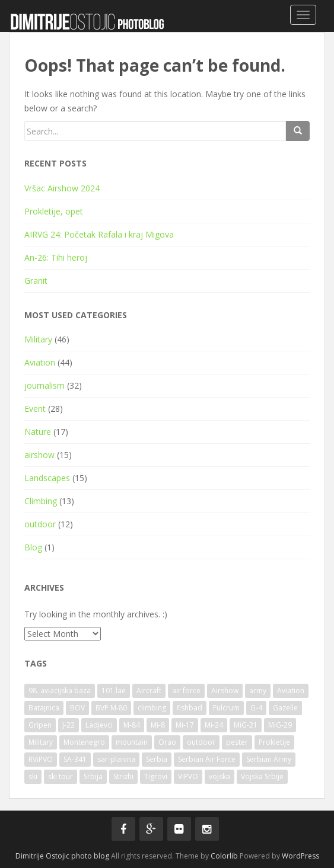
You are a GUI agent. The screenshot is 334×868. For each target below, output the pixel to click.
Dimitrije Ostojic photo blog (62, 856)
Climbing (41, 501)
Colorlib (224, 856)
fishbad (190, 708)
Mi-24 (214, 725)
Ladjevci (99, 725)
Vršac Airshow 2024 (62, 188)
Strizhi (123, 776)
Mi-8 (158, 725)
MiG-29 (280, 725)
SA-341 (75, 759)
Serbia (157, 759)
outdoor (40, 524)
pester (237, 742)
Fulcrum (226, 708)
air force (186, 691)
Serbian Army (269, 759)
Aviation (40, 362)
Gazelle (285, 708)
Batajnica (44, 708)
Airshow (225, 691)
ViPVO (188, 776)
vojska (220, 776)
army (258, 691)
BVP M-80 (111, 708)
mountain (132, 742)
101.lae (114, 691)
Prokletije (274, 742)
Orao (167, 742)
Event (35, 409)
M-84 (132, 725)
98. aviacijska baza (60, 691)
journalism (44, 385)
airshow (39, 455)
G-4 (256, 708)
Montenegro (84, 742)
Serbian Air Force (207, 759)
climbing (152, 708)
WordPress (300, 856)
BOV (77, 708)
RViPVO (41, 759)
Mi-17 (185, 725)
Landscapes (47, 478)
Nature (38, 432)
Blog (33, 547)
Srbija (93, 776)
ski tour (61, 776)
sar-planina (116, 759)
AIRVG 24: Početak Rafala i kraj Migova (99, 234)
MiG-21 (246, 725)
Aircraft (149, 691)
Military (38, 339)
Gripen (40, 725)
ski (33, 776)
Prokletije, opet (54, 211)
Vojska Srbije (262, 776)
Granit (36, 281)
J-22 (69, 725)
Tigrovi (156, 776)
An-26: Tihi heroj (56, 257)
